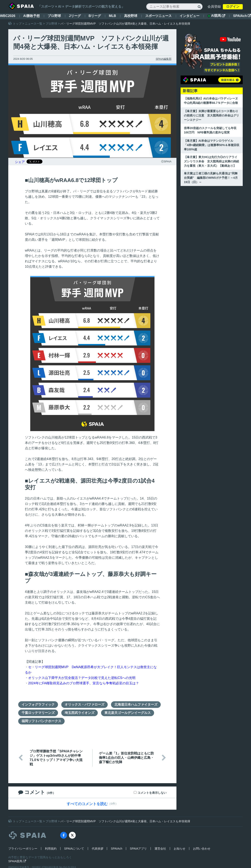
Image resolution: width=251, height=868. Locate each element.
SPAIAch (242, 16)
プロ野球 (54, 16)
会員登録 (214, 7)
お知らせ (180, 849)
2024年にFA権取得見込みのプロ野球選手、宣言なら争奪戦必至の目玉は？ (84, 683)
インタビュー (189, 16)
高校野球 (131, 16)
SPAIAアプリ (138, 849)
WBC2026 (8, 16)
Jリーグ (75, 16)
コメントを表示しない (152, 793)
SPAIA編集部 (164, 59)
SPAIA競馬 (17, 861)
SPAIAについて (74, 849)
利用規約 (51, 849)
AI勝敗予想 (31, 16)
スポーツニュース (158, 16)
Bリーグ (95, 16)
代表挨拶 (98, 849)
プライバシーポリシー (23, 849)
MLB (113, 16)
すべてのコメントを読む (87, 804)
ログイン (233, 7)
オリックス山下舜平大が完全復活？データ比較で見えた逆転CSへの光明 (82, 678)
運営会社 (160, 849)
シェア (20, 162)
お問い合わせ (202, 849)
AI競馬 (216, 16)
